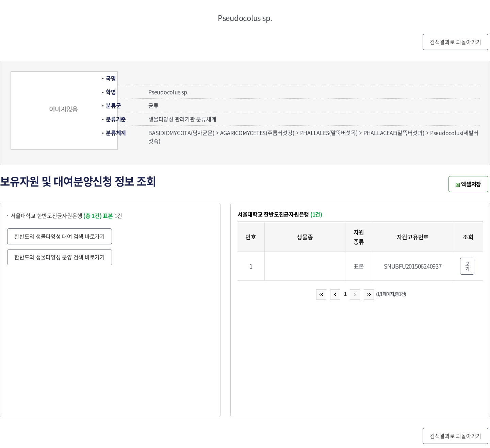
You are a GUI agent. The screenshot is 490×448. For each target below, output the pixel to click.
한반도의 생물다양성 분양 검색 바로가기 (60, 257)
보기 (467, 266)
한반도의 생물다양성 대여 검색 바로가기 (60, 236)
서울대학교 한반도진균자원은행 (56, 216)
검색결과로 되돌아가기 (455, 42)
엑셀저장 (468, 184)
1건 (112, 216)
